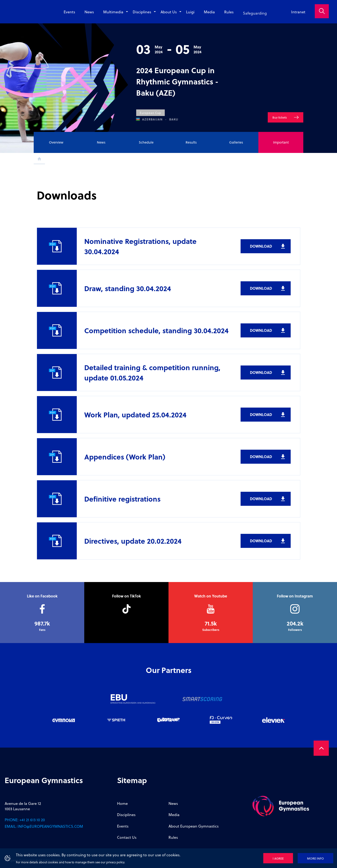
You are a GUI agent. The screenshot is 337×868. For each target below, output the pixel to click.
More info (315, 858)
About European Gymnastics (194, 826)
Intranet (298, 12)
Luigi (190, 14)
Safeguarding (255, 20)
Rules (229, 18)
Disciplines (142, 12)
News (89, 12)
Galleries (236, 142)
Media (209, 16)
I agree (278, 858)
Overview (56, 142)
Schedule (146, 142)
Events (69, 12)
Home (122, 803)
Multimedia (113, 12)
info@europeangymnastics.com (50, 826)
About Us (169, 12)
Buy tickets (280, 121)
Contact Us (127, 837)
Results (191, 142)
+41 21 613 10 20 (32, 820)
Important (281, 142)
